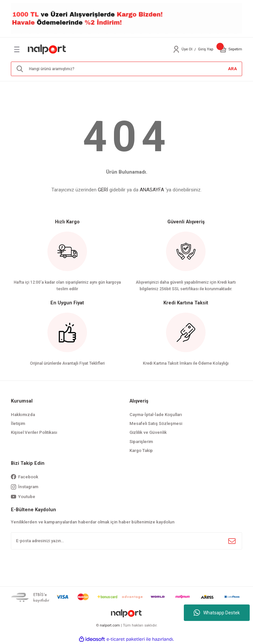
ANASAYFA (152, 190)
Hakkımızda (23, 415)
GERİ (103, 190)
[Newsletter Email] (126, 541)
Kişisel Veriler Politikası (34, 432)
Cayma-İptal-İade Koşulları (156, 415)
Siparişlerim (141, 442)
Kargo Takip (141, 450)
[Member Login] (176, 49)
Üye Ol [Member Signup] (187, 49)
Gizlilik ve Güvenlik (148, 432)
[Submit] (232, 541)
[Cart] (223, 49)
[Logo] (47, 49)
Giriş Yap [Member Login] (206, 49)
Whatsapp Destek (217, 613)
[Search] (126, 69)
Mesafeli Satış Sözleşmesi (156, 423)
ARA (232, 69)
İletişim (18, 423)
